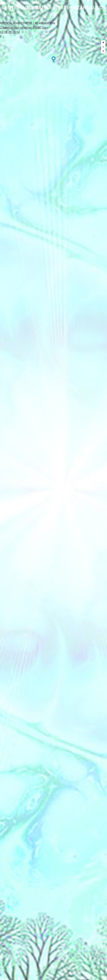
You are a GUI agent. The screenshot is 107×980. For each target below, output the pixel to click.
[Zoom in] (103, 42)
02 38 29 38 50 (10, 32)
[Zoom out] (103, 47)
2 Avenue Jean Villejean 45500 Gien (24, 28)
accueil (5, 2)
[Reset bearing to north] (103, 51)
